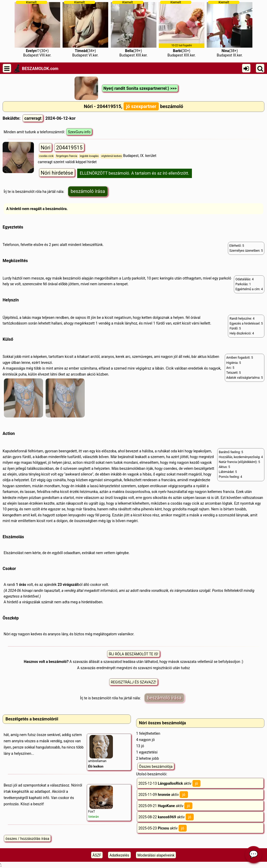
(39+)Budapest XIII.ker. (134, 29)
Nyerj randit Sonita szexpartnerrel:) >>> (140, 88)
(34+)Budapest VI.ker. (85, 29)
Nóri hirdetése (57, 173)
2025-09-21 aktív (165, 806)
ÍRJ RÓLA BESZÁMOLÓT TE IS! (133, 654)
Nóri (45, 148)
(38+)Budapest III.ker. (230, 29)
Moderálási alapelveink (156, 855)
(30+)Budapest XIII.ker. (182, 29)
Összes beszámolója (156, 766)
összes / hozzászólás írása (27, 839)
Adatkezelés (119, 855)
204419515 (69, 148)
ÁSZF (97, 855)
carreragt (33, 118)
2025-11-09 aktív (163, 795)
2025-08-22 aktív (166, 817)
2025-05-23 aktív (163, 828)
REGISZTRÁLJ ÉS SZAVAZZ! (133, 682)
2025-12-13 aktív (169, 783)
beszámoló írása (88, 191)
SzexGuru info (79, 132)
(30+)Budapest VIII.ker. (37, 29)
